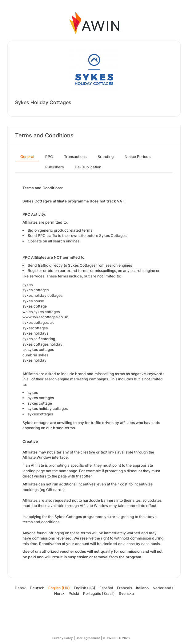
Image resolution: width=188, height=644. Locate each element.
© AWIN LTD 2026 (116, 638)
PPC (49, 157)
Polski (74, 593)
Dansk (20, 588)
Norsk (59, 593)
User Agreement (88, 638)
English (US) (85, 588)
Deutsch (37, 588)
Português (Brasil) (99, 593)
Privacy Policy (63, 638)
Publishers (54, 167)
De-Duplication (88, 167)
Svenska (126, 593)
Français (124, 588)
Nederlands (163, 588)
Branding (106, 157)
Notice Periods (138, 157)
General (27, 157)
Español (106, 588)
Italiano (142, 588)
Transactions (75, 157)
